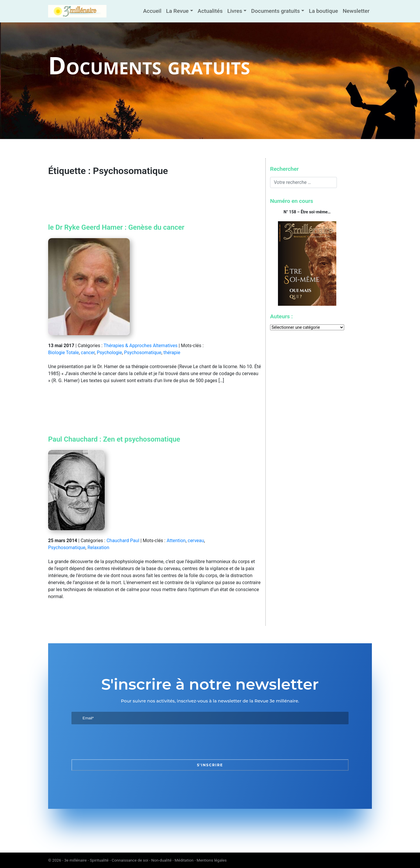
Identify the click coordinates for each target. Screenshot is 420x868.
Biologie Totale (63, 353)
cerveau (196, 541)
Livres (235, 11)
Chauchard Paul (123, 541)
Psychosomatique (143, 353)
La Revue (177, 11)
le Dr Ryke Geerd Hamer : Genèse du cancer (116, 227)
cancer (88, 353)
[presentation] (116, 742)
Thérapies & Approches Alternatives (140, 346)
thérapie (172, 353)
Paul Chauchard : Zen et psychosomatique (114, 439)
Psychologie (110, 353)
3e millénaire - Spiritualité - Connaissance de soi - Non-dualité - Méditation (129, 860)
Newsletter (356, 11)
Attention (176, 541)
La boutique (323, 11)
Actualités (210, 11)
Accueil (152, 11)
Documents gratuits (275, 11)
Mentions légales (212, 860)
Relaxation (98, 548)
